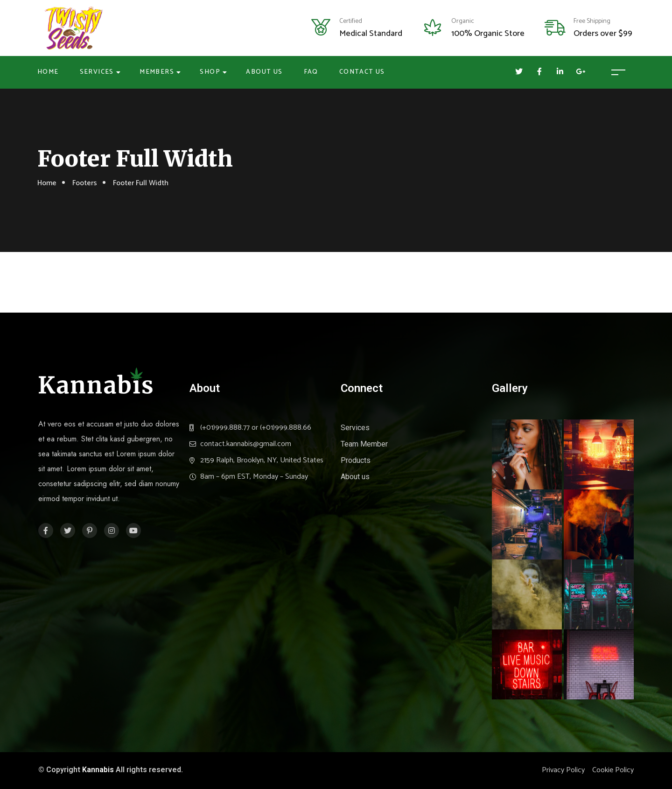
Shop (210, 72)
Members (157, 72)
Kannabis (98, 770)
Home (48, 72)
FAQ (311, 72)
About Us (264, 72)
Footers (85, 183)
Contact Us (362, 72)
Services (97, 72)
